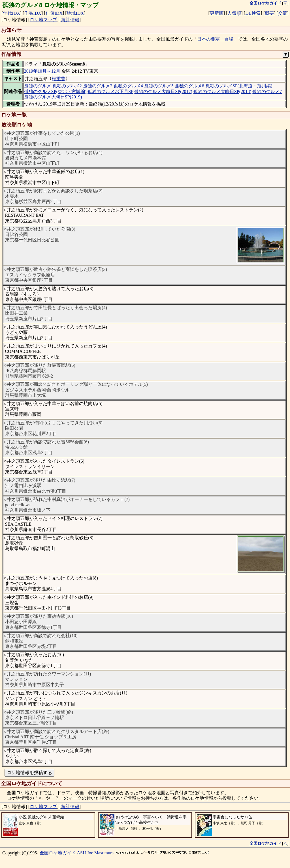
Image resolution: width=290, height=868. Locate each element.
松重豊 (59, 79)
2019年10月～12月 (42, 71)
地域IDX (75, 13)
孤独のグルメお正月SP (110, 91)
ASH (82, 853)
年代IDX (11, 13)
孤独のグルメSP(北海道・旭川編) (239, 86)
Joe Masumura (101, 853)
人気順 (234, 13)
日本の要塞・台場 (215, 39)
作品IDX (33, 13)
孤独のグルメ (38, 86)
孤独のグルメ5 (159, 86)
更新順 (217, 13)
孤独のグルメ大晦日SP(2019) (53, 97)
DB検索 (253, 13)
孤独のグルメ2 (67, 86)
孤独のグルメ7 (267, 91)
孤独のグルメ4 (128, 86)
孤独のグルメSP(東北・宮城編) (55, 91)
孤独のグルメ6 (189, 86)
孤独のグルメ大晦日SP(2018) (222, 91)
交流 (283, 13)
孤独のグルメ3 (98, 86)
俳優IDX (54, 13)
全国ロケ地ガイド (58, 853)
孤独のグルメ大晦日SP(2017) (163, 91)
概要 (269, 13)
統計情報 (70, 20)
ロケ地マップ (43, 20)
